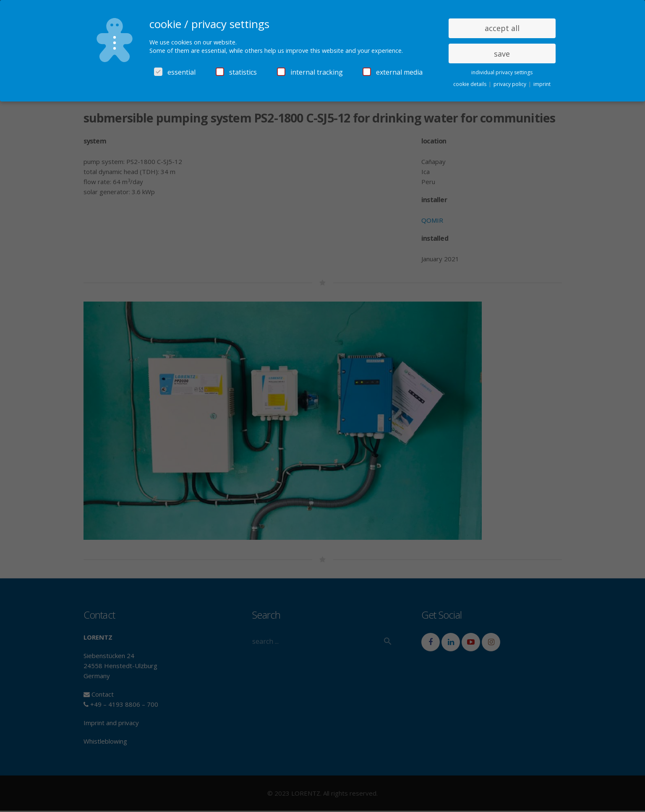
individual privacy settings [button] (502, 72)
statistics (236, 72)
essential (175, 72)
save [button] (502, 54)
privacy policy (511, 84)
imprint (542, 84)
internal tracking (310, 72)
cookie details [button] (470, 84)
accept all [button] (502, 28)
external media (393, 72)
